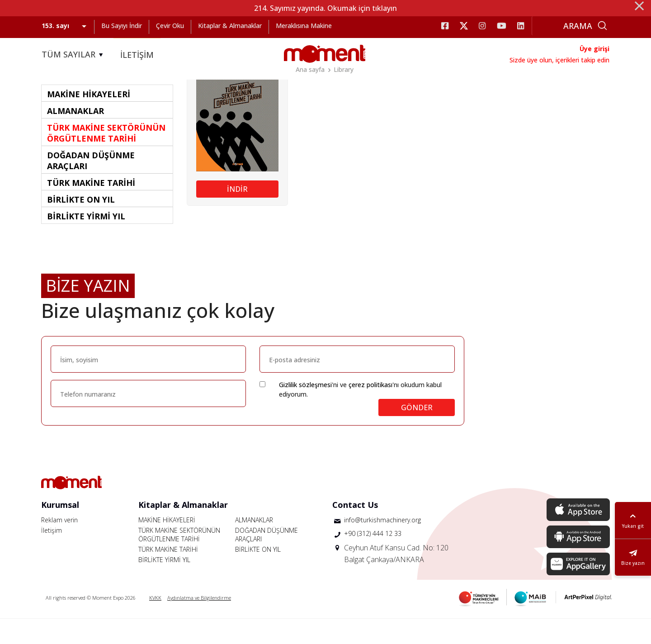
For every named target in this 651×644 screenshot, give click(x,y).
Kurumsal (60, 530)
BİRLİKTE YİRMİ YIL (164, 585)
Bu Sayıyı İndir (122, 26)
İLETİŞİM (137, 55)
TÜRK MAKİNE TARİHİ (168, 575)
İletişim (52, 556)
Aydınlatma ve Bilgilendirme (199, 623)
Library (344, 69)
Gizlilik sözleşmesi (305, 410)
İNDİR (237, 214)
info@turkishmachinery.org (382, 545)
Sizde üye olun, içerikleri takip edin (559, 60)
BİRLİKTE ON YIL (258, 575)
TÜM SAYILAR (74, 55)
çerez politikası (370, 410)
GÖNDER (417, 433)
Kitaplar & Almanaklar (230, 26)
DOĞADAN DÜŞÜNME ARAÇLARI (267, 560)
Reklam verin (59, 545)
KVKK (155, 623)
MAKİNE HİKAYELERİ (167, 545)
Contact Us (355, 530)
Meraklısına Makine (304, 26)
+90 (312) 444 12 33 (373, 559)
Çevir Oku (170, 26)
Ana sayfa (310, 69)
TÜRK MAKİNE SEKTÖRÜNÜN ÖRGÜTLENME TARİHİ (179, 560)
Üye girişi (594, 49)
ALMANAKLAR (254, 545)
